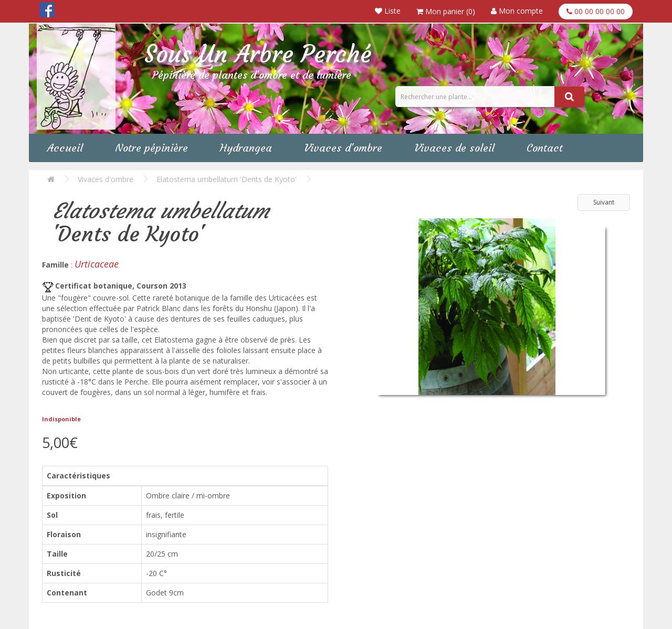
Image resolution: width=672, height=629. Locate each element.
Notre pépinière (151, 148)
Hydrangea (246, 148)
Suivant (604, 202)
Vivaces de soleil (454, 148)
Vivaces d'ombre (343, 148)
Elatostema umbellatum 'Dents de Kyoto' (227, 179)
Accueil (65, 148)
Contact (545, 148)
